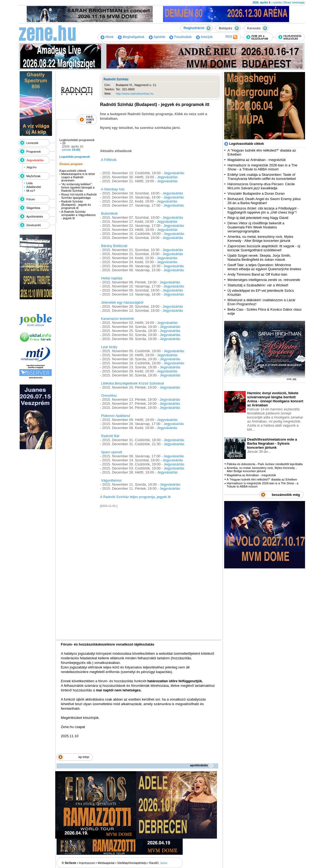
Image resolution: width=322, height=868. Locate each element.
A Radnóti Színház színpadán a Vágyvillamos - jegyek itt (78, 215)
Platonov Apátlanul (116, 416)
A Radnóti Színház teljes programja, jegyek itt (135, 497)
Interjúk (204, 37)
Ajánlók (157, 37)
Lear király (109, 347)
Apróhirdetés (35, 217)
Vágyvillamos (111, 480)
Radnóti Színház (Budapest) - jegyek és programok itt (76, 205)
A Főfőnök (109, 160)
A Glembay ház (113, 189)
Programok (34, 152)
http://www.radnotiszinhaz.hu (135, 94)
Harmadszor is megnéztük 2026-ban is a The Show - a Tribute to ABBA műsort (262, 167)
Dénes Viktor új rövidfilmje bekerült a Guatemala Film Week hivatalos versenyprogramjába (256, 227)
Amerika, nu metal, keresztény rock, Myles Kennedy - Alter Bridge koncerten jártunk (260, 239)
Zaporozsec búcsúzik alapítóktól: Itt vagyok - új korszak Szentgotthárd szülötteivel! (264, 248)
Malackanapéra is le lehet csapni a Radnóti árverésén (78, 177)
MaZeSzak (34, 176)
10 (64, 143)
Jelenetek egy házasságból (122, 302)
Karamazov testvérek (117, 319)
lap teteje (84, 757)
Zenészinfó (34, 225)
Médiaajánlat (106, 863)
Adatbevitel (34, 187)
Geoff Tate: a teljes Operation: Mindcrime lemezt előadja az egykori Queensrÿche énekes (264, 267)
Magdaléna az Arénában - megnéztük (257, 160)
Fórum (31, 199)
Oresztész (109, 395)
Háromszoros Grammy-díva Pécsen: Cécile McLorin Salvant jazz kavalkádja (261, 186)
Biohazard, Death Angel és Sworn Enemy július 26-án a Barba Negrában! (264, 201)
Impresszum (87, 863)
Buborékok (109, 213)
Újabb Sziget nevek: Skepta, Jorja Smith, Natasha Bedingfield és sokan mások (259, 258)
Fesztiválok (180, 37)
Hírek (107, 37)
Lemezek (32, 143)
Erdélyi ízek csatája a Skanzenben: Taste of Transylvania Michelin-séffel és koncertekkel (262, 177)
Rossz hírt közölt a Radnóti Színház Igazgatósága (79, 196)
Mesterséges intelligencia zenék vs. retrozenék (264, 280)
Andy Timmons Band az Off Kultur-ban (257, 274)
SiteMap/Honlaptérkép (132, 863)
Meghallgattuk (131, 37)
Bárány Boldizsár (114, 246)
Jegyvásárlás (35, 160)
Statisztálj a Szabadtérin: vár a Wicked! (258, 285)
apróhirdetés (202, 765)
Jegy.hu (32, 167)
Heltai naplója (112, 278)
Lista (30, 183)
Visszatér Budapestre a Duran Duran (256, 193)
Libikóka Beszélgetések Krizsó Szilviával (132, 383)
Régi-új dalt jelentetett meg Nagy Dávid (258, 218)
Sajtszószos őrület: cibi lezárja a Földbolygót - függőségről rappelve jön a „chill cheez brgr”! (263, 210)
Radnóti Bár (110, 436)
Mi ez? (31, 191)
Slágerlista (33, 208)
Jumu (164, 863)
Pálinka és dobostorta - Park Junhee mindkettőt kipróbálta (265, 464)
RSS (231, 37)
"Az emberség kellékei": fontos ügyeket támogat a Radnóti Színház (78, 187)
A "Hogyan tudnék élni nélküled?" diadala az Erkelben (262, 479)
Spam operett (112, 452)
